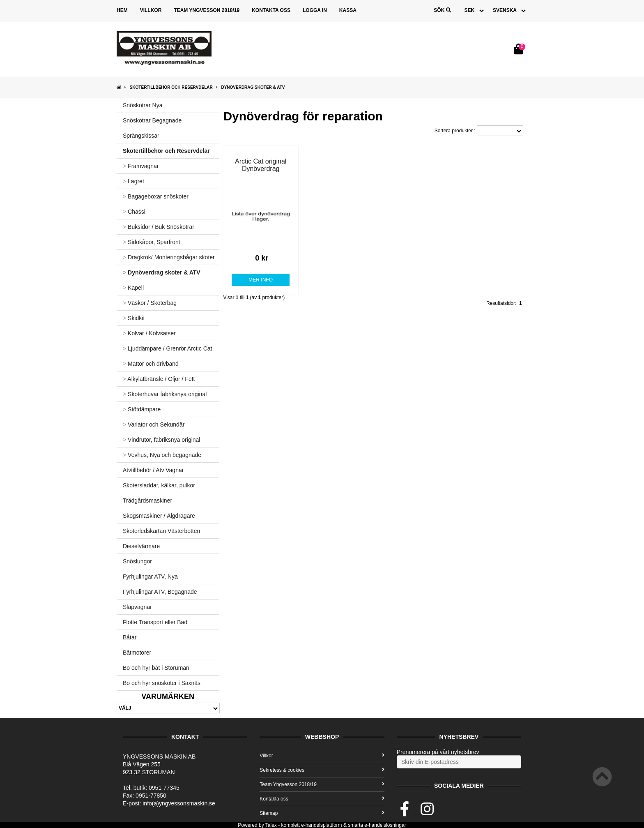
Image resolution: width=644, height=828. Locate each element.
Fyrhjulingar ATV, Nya (150, 577)
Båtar (130, 637)
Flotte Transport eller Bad (155, 622)
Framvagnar (141, 166)
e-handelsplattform (321, 825)
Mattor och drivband (151, 364)
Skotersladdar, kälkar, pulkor (159, 485)
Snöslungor (137, 561)
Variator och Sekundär (154, 424)
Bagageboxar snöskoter (156, 196)
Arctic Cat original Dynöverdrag (261, 165)
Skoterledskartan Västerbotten (161, 531)
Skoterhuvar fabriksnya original (165, 394)
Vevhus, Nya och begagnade (162, 455)
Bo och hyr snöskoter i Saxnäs (162, 683)
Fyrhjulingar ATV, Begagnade (160, 592)
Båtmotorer (137, 653)
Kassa (348, 10)
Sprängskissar (141, 136)
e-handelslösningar (385, 825)
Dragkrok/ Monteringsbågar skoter (169, 257)
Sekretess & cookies (322, 770)
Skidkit (134, 318)
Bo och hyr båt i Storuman (156, 668)
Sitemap (322, 813)
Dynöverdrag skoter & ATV (253, 87)
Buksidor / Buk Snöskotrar (159, 227)
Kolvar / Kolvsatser (149, 333)
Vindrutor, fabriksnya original (161, 440)
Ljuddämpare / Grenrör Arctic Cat (168, 348)
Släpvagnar (137, 607)
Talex (271, 825)
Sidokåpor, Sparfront (152, 242)
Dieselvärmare (141, 546)
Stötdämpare (142, 409)
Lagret (133, 181)
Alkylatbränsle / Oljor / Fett (159, 379)
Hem (122, 10)
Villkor (151, 10)
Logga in (315, 10)
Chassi (134, 212)
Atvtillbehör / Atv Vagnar (153, 470)
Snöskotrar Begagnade (152, 120)
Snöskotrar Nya (143, 105)
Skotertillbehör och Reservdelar (171, 87)
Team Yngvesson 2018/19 (207, 10)
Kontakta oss (271, 10)
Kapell (133, 288)
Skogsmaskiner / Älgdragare (159, 516)
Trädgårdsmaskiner (147, 500)
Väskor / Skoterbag (150, 303)
